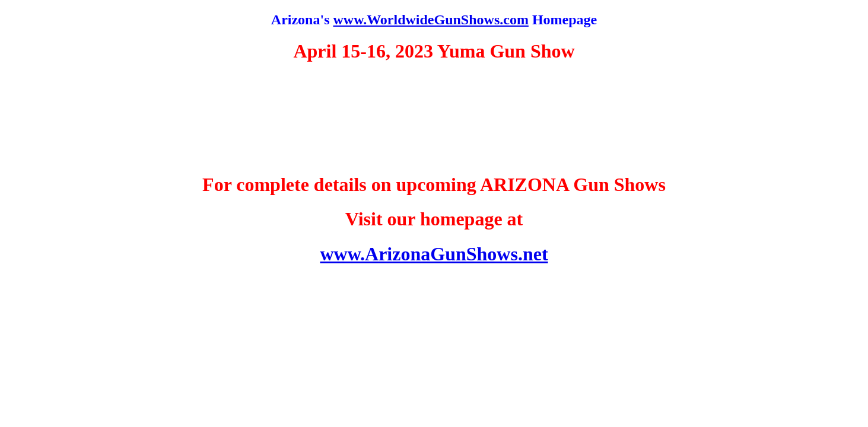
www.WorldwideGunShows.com (430, 20)
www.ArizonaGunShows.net (434, 254)
